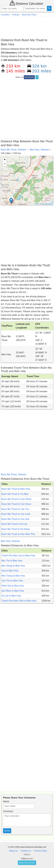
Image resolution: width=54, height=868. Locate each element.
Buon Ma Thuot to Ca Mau (15, 494)
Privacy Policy (40, 851)
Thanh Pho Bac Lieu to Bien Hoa (18, 556)
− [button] (5, 164)
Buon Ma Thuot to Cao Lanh (16, 514)
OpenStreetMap (47, 204)
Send (7, 831)
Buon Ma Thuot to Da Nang (15, 529)
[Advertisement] (27, 27)
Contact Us (26, 851)
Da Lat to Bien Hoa (11, 596)
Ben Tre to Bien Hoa (12, 561)
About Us (13, 851)
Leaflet (36, 204)
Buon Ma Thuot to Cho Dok (15, 519)
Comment (8, 811)
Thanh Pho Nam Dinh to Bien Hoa (19, 601)
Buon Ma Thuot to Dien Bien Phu (18, 534)
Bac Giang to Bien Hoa (13, 566)
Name (6, 801)
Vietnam (22, 150)
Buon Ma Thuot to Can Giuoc (16, 504)
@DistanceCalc (27, 863)
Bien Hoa (34, 150)
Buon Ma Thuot (9, 150)
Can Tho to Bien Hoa (12, 581)
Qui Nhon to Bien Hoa (13, 591)
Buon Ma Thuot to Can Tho (15, 509)
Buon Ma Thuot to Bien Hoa (16, 489)
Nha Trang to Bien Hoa (13, 576)
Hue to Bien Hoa (10, 571)
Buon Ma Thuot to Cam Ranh (16, 499)
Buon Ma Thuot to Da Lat (14, 524)
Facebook (29, 77)
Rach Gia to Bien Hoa (13, 586)
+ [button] (5, 160)
